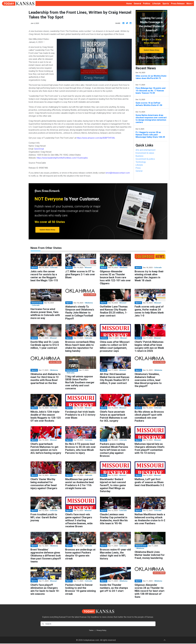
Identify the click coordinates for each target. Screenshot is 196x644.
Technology (141, 162)
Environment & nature (145, 153)
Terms (91, 630)
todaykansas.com (91, 640)
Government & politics (145, 159)
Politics (147, 3)
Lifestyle (156, 3)
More (189, 3)
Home (129, 3)
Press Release (178, 3)
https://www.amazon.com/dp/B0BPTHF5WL (96, 138)
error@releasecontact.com (118, 173)
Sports (166, 3)
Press (138, 168)
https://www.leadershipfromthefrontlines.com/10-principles (62, 158)
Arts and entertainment (145, 150)
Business (139, 156)
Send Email (39, 149)
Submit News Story (151, 50)
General (137, 3)
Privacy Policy (101, 630)
